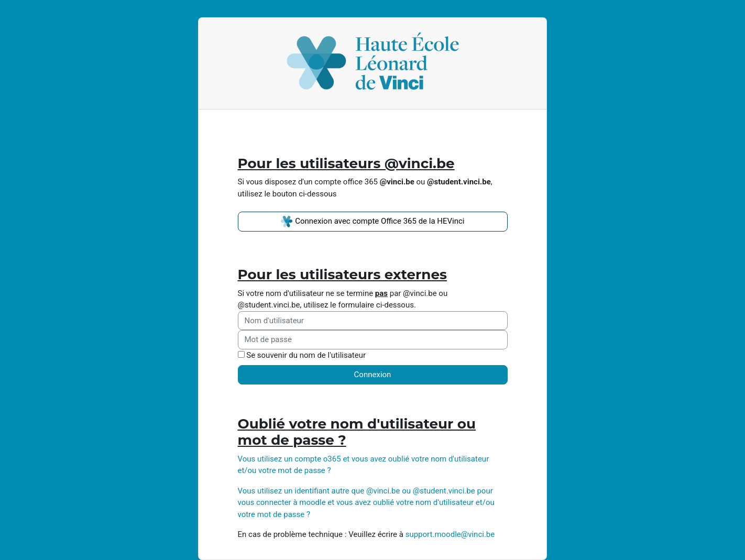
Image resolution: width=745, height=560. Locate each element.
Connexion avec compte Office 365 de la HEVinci (372, 222)
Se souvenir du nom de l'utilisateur (306, 355)
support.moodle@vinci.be (450, 534)
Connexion (373, 375)
